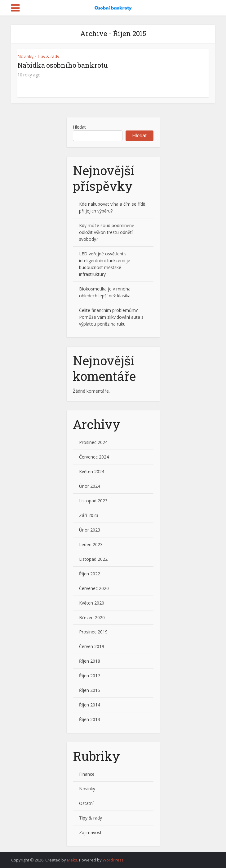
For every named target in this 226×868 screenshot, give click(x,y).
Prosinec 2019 (93, 632)
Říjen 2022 (90, 574)
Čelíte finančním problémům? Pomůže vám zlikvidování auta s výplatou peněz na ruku (111, 317)
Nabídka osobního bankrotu (63, 65)
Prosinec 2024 (93, 442)
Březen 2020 (92, 617)
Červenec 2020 (94, 588)
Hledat (79, 127)
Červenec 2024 (94, 457)
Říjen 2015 (90, 690)
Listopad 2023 (93, 501)
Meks (72, 860)
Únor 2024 (90, 486)
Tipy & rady (48, 56)
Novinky (25, 56)
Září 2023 (89, 515)
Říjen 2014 (90, 705)
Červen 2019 (92, 646)
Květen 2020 (92, 603)
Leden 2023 (91, 544)
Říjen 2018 (90, 661)
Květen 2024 (92, 471)
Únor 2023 (90, 530)
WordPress (113, 860)
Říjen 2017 (90, 676)
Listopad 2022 (93, 559)
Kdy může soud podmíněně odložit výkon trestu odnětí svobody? (107, 232)
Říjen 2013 (90, 719)
